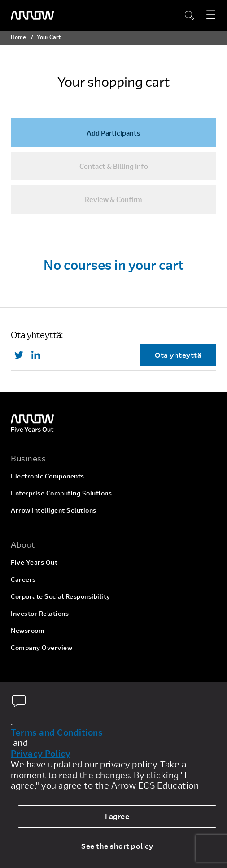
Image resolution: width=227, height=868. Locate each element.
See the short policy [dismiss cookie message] (117, 846)
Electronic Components (48, 476)
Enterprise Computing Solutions (61, 493)
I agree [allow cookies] (117, 816)
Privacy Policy (41, 754)
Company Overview (41, 647)
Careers (23, 579)
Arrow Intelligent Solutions (54, 510)
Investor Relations (40, 613)
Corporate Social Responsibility (61, 596)
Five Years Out (34, 562)
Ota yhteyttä (178, 355)
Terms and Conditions (57, 732)
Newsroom (28, 630)
